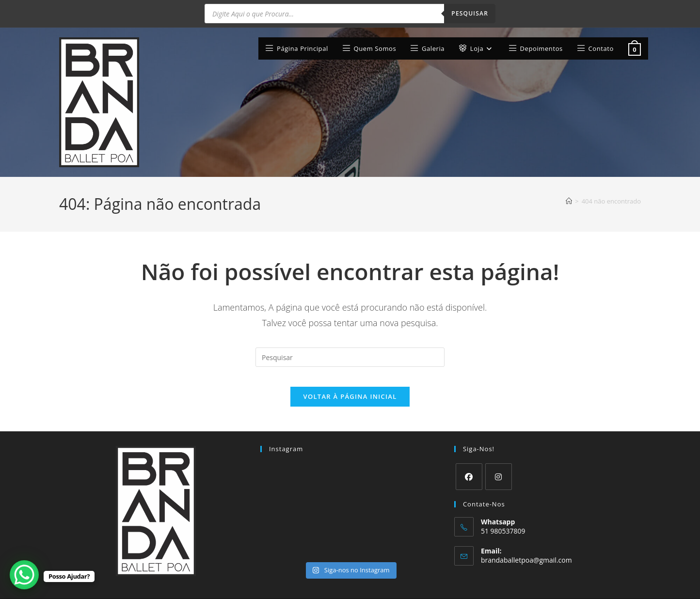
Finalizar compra (589, 588)
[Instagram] (499, 457)
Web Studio (170, 588)
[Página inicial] (569, 171)
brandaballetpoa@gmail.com (526, 540)
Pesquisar (470, 13)
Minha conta (478, 588)
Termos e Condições (531, 588)
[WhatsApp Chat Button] (24, 575)
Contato (630, 588)
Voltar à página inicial (350, 377)
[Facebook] (469, 457)
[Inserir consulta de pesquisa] (350, 328)
